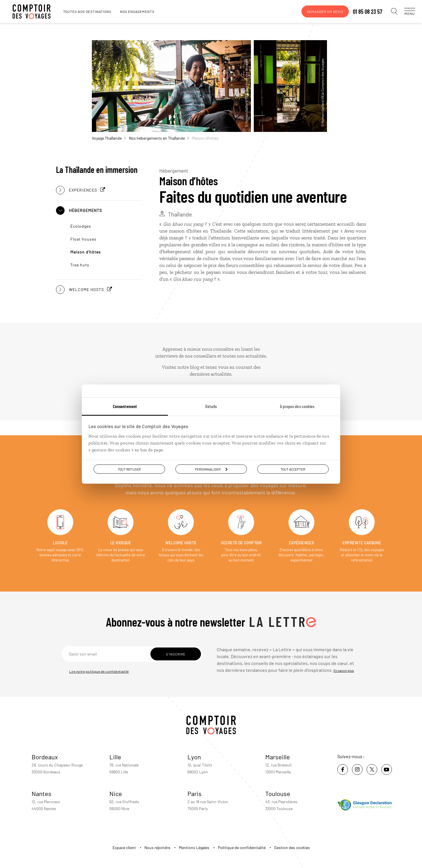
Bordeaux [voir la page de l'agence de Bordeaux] (45, 757)
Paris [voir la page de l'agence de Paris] (194, 793)
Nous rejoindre (157, 847)
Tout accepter (293, 469)
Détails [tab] (211, 406)
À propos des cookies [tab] (297, 406)
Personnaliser (211, 469)
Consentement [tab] (125, 406)
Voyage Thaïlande (109, 138)
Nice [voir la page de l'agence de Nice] (116, 793)
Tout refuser (129, 469)
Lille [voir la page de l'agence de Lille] (115, 757)
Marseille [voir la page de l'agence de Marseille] (278, 757)
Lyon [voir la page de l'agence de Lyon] (194, 757)
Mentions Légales (194, 847)
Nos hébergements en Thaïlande (159, 138)
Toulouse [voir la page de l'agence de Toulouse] (278, 793)
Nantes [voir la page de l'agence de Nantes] (41, 793)
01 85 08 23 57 (362, 11)
